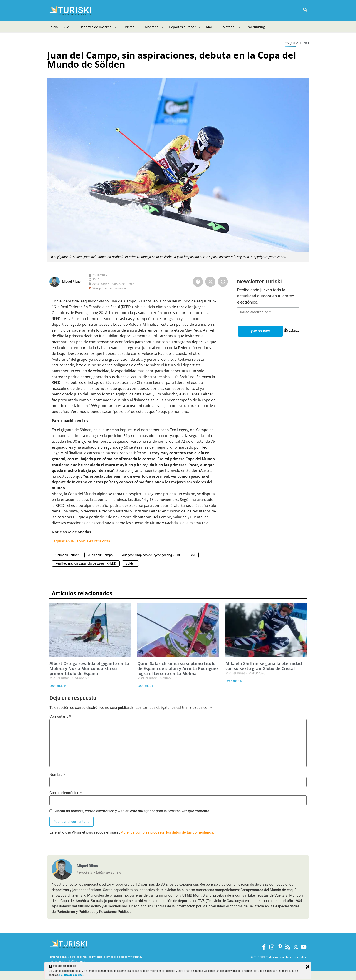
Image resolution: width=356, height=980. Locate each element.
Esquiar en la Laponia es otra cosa (81, 541)
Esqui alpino (297, 43)
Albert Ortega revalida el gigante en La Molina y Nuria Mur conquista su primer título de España (89, 668)
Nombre (57, 775)
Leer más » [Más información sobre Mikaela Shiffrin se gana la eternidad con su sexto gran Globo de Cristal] (234, 681)
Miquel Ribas (71, 282)
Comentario (60, 717)
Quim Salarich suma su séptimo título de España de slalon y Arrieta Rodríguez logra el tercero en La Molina (178, 668)
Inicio (54, 27)
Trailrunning (255, 27)
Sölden (130, 563)
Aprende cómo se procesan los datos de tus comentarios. (168, 832)
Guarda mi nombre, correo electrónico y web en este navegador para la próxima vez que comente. (132, 811)
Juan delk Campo (100, 555)
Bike (69, 27)
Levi (192, 555)
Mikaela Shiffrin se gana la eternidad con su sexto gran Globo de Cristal (264, 666)
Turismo (131, 27)
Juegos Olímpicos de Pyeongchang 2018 (151, 555)
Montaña (154, 27)
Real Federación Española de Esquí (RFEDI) (86, 563)
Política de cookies (71, 975)
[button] (305, 10)
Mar (212, 27)
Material (232, 27)
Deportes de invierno (98, 27)
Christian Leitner (67, 555)
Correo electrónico (66, 793)
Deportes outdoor (185, 27)
